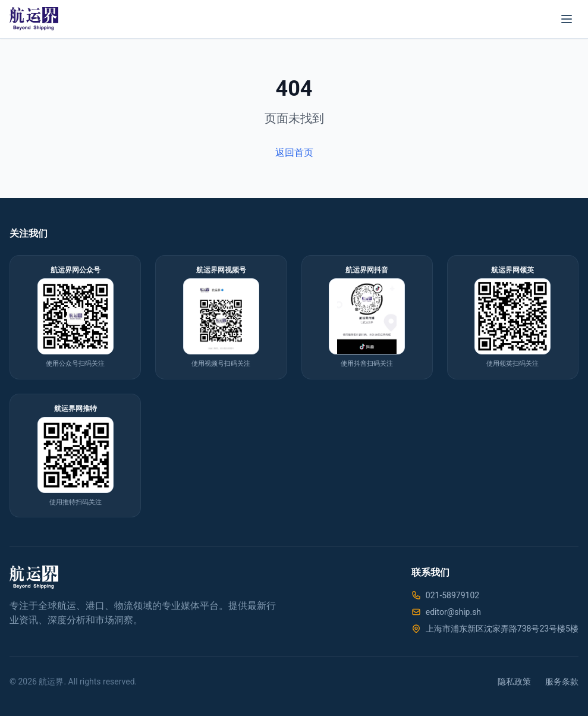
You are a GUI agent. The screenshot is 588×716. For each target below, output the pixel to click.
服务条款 (562, 682)
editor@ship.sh (453, 612)
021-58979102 (452, 595)
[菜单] (567, 19)
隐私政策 (514, 682)
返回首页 (294, 153)
